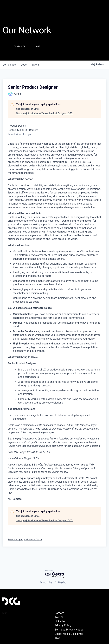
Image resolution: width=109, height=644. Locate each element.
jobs (24, 65)
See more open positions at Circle (25, 540)
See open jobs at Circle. (28, 109)
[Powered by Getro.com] (55, 574)
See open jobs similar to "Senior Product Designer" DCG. (45, 113)
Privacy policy (46, 582)
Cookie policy (61, 582)
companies (9, 65)
